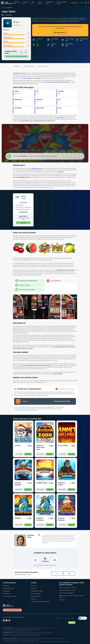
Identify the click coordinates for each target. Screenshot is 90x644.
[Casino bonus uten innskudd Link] (72, 593)
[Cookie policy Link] (16, 586)
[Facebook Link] (6, 620)
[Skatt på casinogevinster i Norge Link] (72, 590)
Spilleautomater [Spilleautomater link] (17, 3)
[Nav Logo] (6, 3)
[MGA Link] (74, 619)
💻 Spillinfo (17, 66)
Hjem (3, 8)
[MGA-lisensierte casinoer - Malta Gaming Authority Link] (72, 584)
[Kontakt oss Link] (44, 588)
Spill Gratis (19, 454)
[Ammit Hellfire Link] (67, 433)
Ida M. (61, 389)
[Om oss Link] (44, 583)
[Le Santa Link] (23, 433)
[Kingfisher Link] (23, 505)
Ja (57, 573)
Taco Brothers (37, 78)
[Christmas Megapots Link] (23, 470)
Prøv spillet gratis (60, 33)
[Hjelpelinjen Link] (65, 619)
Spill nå (23, 223)
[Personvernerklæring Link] (16, 588)
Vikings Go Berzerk (27, 78)
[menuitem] (17, 3)
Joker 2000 (54, 82)
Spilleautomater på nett (19, 73)
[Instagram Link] (9, 620)
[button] (86, 3)
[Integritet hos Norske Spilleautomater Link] (44, 602)
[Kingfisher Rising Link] (45, 470)
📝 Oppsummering (42, 66)
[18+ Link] (58, 619)
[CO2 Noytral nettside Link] (83, 619)
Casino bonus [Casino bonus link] (40, 3)
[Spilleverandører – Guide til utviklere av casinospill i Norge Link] (72, 596)
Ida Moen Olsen (9, 15)
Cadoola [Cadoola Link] (23, 196)
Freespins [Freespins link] (33, 3)
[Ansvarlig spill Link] (16, 591)
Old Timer (47, 82)
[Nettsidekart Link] (72, 600)
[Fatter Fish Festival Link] (67, 470)
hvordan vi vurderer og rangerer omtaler (26, 411)
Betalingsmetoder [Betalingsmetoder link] (50, 3)
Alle (6, 8)
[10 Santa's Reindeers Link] (67, 505)
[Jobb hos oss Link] (44, 599)
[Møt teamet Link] (44, 586)
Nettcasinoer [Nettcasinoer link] (26, 3)
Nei (69, 573)
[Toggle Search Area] (88, 3)
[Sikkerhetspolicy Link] (16, 594)
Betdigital (61, 172)
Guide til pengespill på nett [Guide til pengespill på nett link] (62, 3)
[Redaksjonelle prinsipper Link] (44, 591)
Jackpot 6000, (60, 118)
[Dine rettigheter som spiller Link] (16, 596)
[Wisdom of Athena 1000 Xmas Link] (45, 433)
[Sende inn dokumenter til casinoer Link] (72, 588)
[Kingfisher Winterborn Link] (45, 505)
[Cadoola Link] (17, 198)
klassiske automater (37, 168)
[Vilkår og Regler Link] (16, 583)
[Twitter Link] (4, 620)
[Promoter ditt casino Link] (44, 594)
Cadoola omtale (23, 202)
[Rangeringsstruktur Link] (44, 596)
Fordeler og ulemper (29, 66)
